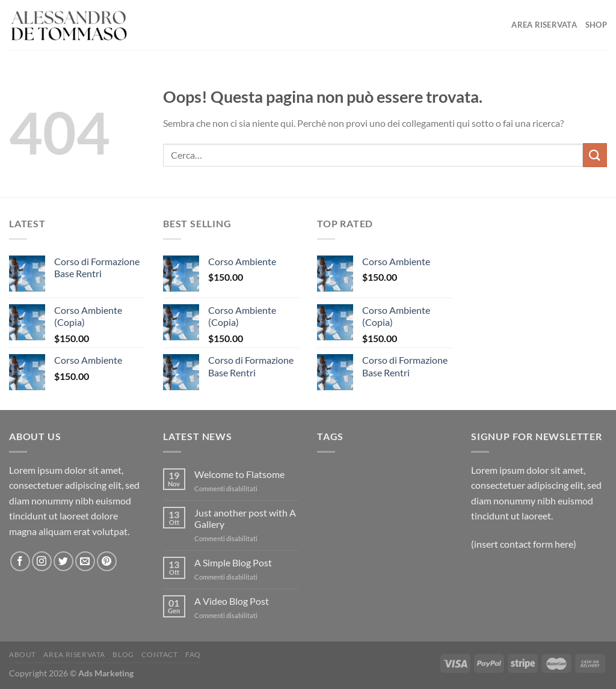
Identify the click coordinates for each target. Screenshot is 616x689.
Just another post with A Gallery (245, 518)
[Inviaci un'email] (85, 561)
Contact (159, 654)
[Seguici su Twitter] (63, 561)
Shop (596, 25)
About (23, 654)
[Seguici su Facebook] (20, 561)
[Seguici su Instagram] (42, 561)
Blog (123, 654)
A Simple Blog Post (233, 562)
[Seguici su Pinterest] (107, 561)
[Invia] (595, 155)
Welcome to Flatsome (239, 474)
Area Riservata (544, 25)
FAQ (193, 654)
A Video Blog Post (232, 601)
